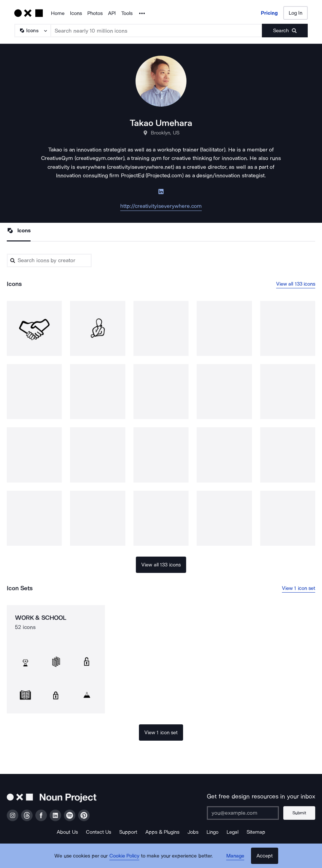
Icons (76, 13)
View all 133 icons (296, 284)
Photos (95, 13)
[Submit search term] (285, 31)
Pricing (269, 13)
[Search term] (157, 31)
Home (58, 13)
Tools (127, 13)
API (112, 13)
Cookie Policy (124, 856)
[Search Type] (32, 31)
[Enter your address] (242, 813)
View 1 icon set (299, 588)
